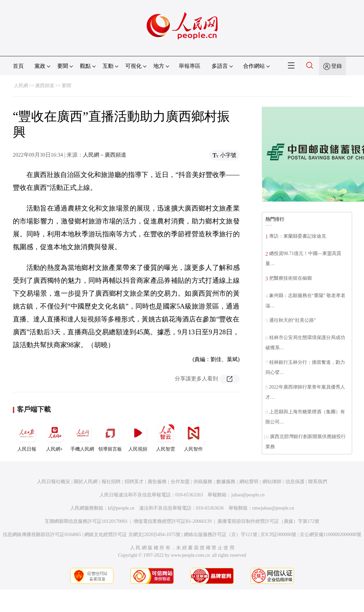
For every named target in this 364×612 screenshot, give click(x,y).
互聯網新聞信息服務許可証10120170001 (86, 521)
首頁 (18, 66)
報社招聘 (111, 482)
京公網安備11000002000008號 (330, 535)
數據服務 (226, 482)
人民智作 (193, 436)
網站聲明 (249, 482)
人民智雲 (166, 436)
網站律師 (272, 482)
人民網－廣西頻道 (105, 155)
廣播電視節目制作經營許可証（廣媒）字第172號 (268, 521)
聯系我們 (318, 482)
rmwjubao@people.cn (273, 508)
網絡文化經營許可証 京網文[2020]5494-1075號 (132, 535)
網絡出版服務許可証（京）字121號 (221, 535)
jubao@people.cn (248, 495)
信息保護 (295, 482)
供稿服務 (203, 482)
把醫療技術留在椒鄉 (291, 278)
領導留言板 (110, 436)
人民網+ (55, 436)
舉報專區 (190, 66)
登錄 (337, 66)
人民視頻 (138, 436)
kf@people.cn (121, 508)
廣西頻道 (45, 86)
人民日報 (27, 436)
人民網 (21, 86)
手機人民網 (82, 436)
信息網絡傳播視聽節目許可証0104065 (42, 535)
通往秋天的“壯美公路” (293, 320)
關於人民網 (86, 482)
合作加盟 (180, 482)
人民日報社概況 (53, 482)
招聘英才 (134, 482)
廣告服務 (157, 482)
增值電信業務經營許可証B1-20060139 (173, 521)
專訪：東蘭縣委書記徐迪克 (298, 236)
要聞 (66, 86)
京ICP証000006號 (278, 535)
